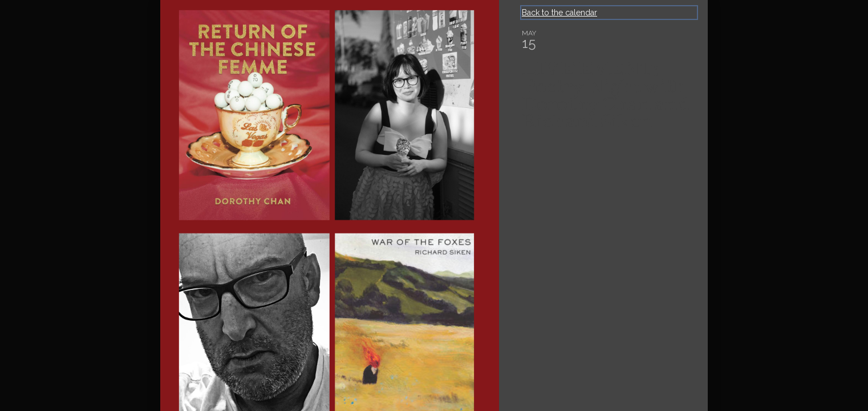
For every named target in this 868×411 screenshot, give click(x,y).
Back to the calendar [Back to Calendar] (559, 13)
